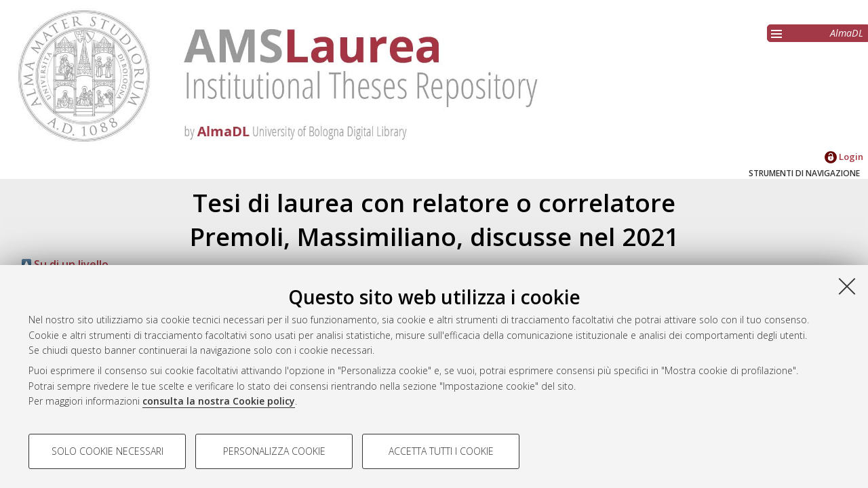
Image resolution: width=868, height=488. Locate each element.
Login (844, 157)
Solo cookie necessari (107, 451)
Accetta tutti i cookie (441, 451)
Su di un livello (65, 264)
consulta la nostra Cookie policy (219, 401)
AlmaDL (847, 33)
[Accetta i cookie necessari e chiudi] (847, 286)
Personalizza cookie (274, 451)
